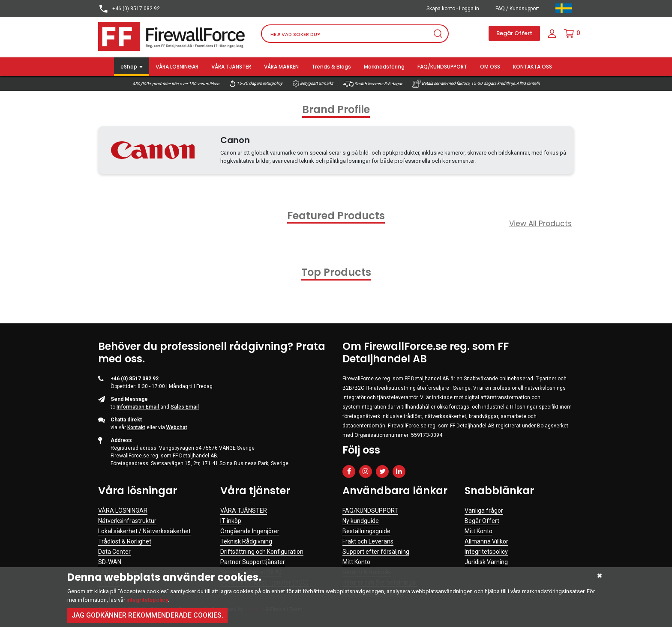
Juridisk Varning (486, 562)
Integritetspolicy (486, 552)
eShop (129, 67)
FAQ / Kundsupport (517, 9)
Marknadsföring (384, 67)
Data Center (114, 552)
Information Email (138, 407)
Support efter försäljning (376, 552)
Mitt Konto (356, 562)
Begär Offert (514, 33)
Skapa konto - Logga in (453, 9)
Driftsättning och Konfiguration (262, 552)
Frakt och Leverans (368, 541)
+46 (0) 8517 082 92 (129, 9)
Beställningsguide (366, 531)
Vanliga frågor (484, 511)
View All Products (540, 224)
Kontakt (136, 427)
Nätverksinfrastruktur (127, 521)
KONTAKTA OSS (532, 67)
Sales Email (185, 407)
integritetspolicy (147, 600)
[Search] (355, 34)
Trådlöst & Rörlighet (125, 541)
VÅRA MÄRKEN (281, 67)
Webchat (177, 427)
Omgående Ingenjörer (250, 531)
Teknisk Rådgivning (246, 541)
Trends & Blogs (331, 67)
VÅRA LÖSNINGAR (177, 67)
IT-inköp (231, 521)
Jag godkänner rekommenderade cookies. (147, 615)
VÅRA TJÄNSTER (231, 67)
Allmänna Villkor (486, 541)
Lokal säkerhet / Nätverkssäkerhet (144, 531)
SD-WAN (110, 562)
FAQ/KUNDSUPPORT (442, 67)
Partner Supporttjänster (253, 562)
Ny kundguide (361, 521)
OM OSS (490, 67)
